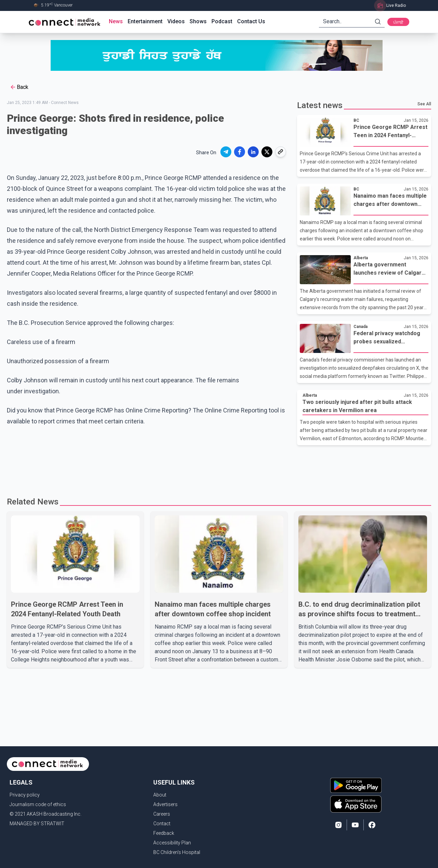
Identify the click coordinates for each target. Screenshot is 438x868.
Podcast (222, 21)
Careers (162, 814)
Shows (198, 21)
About (160, 795)
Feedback (164, 833)
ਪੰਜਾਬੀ (398, 23)
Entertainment (145, 21)
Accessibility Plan (172, 843)
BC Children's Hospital (177, 852)
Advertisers (165, 804)
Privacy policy (25, 795)
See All (424, 104)
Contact (162, 824)
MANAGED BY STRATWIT (37, 824)
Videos (176, 21)
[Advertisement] (217, 468)
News (116, 21)
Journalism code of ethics (38, 804)
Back (19, 87)
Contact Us (251, 21)
